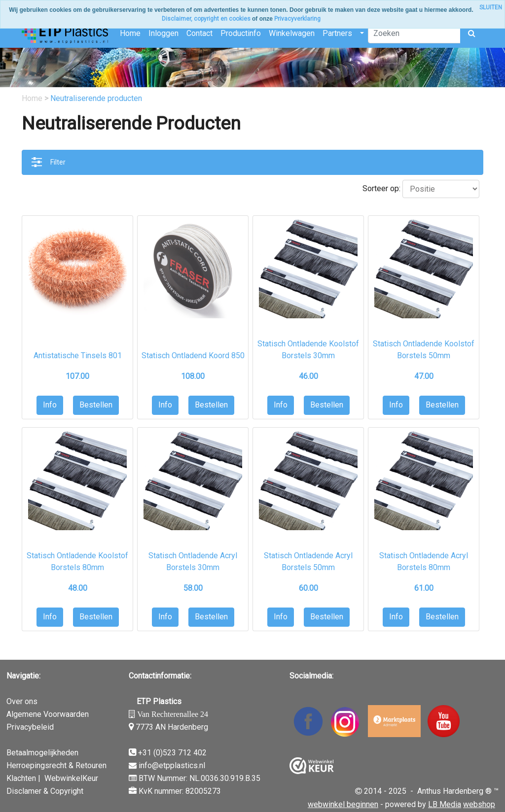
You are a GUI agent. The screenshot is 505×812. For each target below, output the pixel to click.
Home (130, 33)
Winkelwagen (292, 33)
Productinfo (241, 33)
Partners (337, 33)
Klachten (21, 778)
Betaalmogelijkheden (42, 753)
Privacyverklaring (297, 19)
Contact (199, 33)
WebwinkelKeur (71, 778)
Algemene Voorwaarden (48, 714)
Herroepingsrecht (36, 765)
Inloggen (163, 33)
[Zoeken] (414, 34)
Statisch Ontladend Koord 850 (193, 355)
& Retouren (87, 765)
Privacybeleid (30, 727)
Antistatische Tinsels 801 (78, 355)
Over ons (22, 701)
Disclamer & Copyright (45, 791)
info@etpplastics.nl (172, 765)
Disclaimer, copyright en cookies (206, 19)
